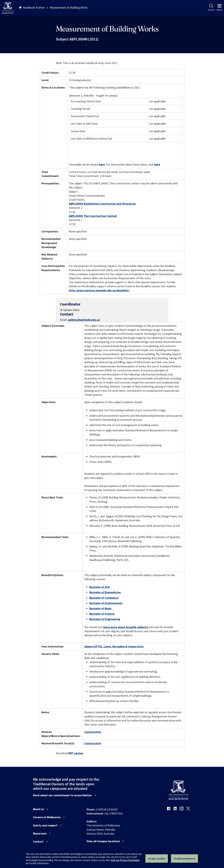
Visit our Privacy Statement (125, 860)
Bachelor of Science (102, 614)
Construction (93, 732)
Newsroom (40, 834)
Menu (219, 8)
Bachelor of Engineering (105, 619)
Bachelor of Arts (100, 587)
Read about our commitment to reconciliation (62, 795)
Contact (38, 842)
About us (39, 809)
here (102, 164)
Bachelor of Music (101, 608)
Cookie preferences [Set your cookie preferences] (185, 858)
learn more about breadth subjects (125, 627)
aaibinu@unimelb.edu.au (84, 320)
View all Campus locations (103, 841)
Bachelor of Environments (106, 603)
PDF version (76, 753)
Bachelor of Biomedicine (105, 592)
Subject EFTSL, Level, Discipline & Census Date (114, 646)
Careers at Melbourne (47, 817)
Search (211, 8)
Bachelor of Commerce (104, 598)
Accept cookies (157, 858)
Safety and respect (45, 825)
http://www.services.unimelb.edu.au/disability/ (99, 290)
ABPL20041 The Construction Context (93, 216)
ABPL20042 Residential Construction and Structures (102, 204)
